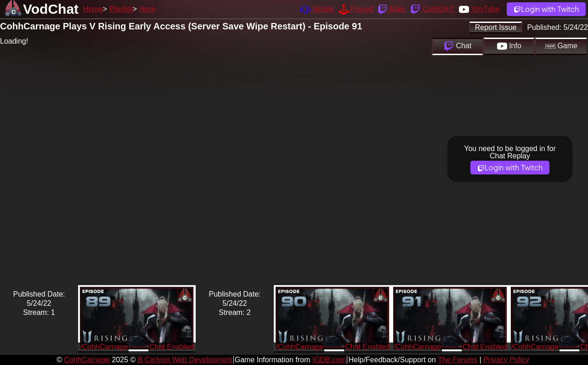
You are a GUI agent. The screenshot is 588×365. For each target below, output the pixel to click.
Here (147, 9)
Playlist (121, 9)
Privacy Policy (506, 360)
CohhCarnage (87, 360)
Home (93, 9)
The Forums (458, 360)
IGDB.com (329, 360)
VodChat (51, 9)
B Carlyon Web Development (185, 360)
